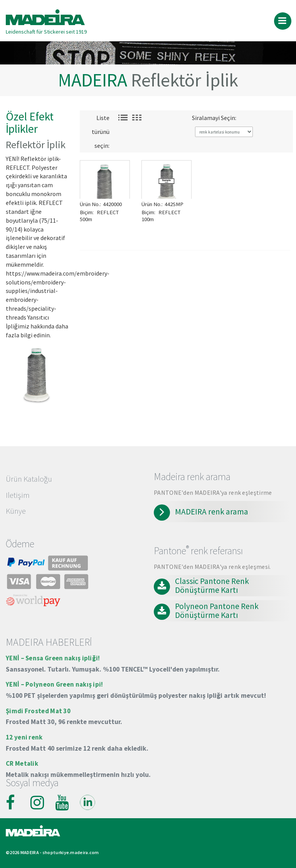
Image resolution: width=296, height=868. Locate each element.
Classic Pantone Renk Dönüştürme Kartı (212, 586)
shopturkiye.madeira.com (71, 852)
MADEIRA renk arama (212, 512)
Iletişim (18, 495)
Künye (16, 511)
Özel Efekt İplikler (30, 123)
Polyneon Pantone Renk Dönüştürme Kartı (217, 611)
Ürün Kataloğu (29, 479)
